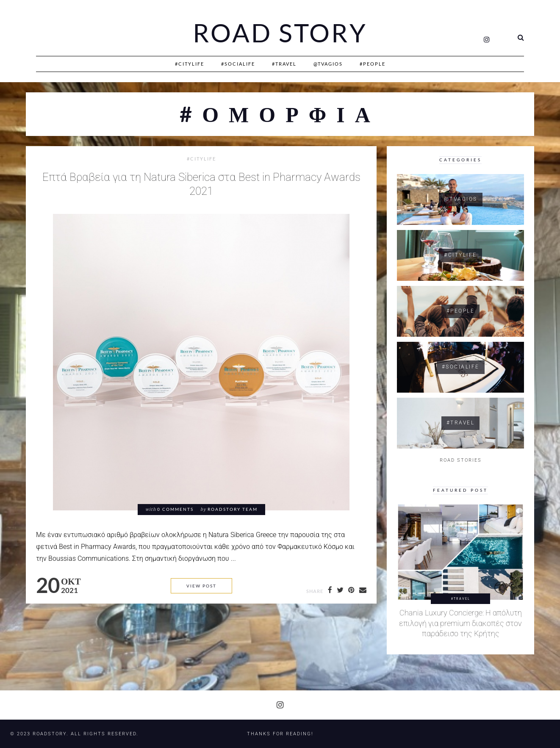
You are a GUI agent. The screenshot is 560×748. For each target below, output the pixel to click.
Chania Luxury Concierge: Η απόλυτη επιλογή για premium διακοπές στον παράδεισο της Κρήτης (460, 623)
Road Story (280, 33)
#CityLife (190, 64)
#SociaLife (238, 64)
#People (373, 64)
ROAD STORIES (461, 460)
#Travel (284, 64)
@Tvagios (328, 64)
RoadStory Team (233, 509)
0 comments (175, 509)
